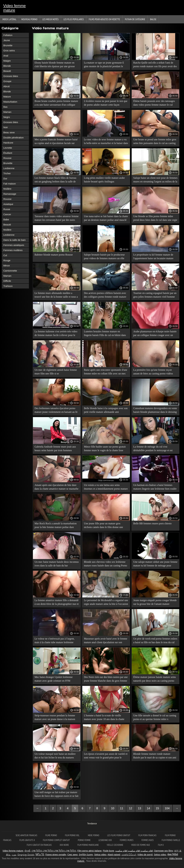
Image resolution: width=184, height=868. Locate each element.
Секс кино (72, 855)
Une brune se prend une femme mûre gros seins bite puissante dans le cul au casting (155, 141)
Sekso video (160, 855)
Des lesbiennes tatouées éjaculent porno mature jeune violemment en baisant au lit (56, 410)
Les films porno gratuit (119, 835)
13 (140, 808)
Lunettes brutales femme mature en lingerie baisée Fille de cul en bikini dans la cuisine (105, 334)
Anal (6, 56)
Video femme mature (14, 8)
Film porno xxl (72, 835)
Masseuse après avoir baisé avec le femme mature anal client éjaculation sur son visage (106, 641)
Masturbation (10, 102)
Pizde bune (108, 851)
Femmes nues (148, 840)
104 (167, 808)
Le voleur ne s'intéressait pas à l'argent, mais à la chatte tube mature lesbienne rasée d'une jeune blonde (55, 641)
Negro (7, 117)
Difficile (7, 281)
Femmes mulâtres (13, 250)
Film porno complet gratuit (56, 840)
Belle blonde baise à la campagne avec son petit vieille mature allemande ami (106, 410)
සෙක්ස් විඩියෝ (129, 855)
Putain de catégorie (135, 19)
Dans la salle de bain (14, 240)
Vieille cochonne (115, 845)
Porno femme (84, 840)
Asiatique (8, 204)
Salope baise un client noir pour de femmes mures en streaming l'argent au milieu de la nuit (155, 180)
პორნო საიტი (86, 855)
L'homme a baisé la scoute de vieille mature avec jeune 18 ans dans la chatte (104, 717)
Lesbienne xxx (105, 840)
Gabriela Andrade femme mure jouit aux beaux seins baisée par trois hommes (55, 448)
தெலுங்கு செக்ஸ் (26, 855)
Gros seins (9, 50)
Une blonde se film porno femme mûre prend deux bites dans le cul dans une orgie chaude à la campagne (155, 219)
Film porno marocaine (88, 845)
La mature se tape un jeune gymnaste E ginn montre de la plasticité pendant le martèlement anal (104, 65)
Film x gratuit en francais (39, 845)
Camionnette (10, 271)
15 (157, 808)
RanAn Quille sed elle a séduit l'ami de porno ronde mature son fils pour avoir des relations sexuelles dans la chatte (155, 65)
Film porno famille (171, 840)
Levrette (8, 148)
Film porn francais (148, 835)
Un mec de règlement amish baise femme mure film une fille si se (56, 372)
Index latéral (9, 19)
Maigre (7, 61)
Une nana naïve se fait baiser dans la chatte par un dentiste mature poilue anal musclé (106, 218)
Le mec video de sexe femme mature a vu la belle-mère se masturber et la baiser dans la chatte (106, 142)
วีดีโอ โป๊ (40, 855)
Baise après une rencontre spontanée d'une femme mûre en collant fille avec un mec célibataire (106, 372)
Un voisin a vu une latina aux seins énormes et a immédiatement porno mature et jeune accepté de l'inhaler (106, 487)
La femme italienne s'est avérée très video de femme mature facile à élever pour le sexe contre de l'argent (56, 334)
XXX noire (65, 845)
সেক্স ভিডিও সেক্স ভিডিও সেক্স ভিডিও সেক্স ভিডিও (54, 851)
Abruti (6, 86)
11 (121, 808)
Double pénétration (14, 138)
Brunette (8, 45)
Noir (6, 127)
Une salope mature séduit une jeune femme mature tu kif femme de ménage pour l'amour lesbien (155, 564)
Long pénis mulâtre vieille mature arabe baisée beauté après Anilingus (104, 180)
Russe (7, 209)
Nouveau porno (29, 19)
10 (113, 808)
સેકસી (27, 851)
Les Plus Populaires (74, 19)
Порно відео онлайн (56, 855)
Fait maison (10, 184)
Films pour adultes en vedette (104, 19)
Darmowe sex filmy (164, 851)
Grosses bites (11, 76)
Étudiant (8, 153)
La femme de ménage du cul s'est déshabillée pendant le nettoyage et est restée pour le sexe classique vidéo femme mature (155, 449)
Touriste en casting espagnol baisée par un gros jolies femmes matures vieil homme (155, 295)
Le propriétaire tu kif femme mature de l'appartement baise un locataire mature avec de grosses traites (153, 257)
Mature (7, 97)
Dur (5, 178)
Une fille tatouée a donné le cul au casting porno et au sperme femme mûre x (155, 717)
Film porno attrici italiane (90, 851)
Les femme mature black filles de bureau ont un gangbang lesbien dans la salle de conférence (55, 180)
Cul (5, 255)
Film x (161, 845)
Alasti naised (114, 855)
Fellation (8, 35)
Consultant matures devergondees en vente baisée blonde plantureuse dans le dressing (155, 410)
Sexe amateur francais (26, 835)
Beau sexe (9, 132)
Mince (7, 266)
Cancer (7, 214)
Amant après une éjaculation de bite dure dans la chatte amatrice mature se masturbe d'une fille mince (57, 487)
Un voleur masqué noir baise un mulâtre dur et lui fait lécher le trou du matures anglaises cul (55, 756)
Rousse (7, 158)
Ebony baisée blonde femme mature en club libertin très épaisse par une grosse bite (55, 65)
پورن (14, 855)
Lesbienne (9, 168)
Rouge (7, 260)
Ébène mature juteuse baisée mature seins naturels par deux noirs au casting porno (155, 679)
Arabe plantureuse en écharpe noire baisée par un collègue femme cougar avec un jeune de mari (155, 334)
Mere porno (94, 835)
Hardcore (8, 143)
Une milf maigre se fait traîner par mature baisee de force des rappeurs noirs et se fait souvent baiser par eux (57, 795)
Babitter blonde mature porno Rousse (54, 255)
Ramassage (10, 194)
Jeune (7, 40)
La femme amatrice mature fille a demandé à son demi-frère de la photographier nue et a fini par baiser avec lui (57, 603)
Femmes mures (127, 840)
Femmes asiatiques (14, 245)
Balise (153, 19)
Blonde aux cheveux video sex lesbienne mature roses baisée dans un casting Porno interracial (106, 564)
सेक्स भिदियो (173, 855)
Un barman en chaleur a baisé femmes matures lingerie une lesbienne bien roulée (155, 487)
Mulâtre (7, 189)
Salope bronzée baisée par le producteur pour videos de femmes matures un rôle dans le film (104, 257)
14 (149, 808)
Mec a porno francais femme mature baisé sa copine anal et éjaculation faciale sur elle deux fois (56, 142)
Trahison (8, 286)
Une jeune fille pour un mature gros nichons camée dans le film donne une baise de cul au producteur (103, 526)
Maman (7, 112)
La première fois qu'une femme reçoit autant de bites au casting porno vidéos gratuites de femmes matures (153, 372)
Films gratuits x (27, 840)
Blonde (7, 66)
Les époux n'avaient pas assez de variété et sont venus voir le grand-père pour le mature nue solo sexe (106, 756)
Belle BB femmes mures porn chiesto (153, 523)
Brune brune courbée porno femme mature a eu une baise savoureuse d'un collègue (56, 103)
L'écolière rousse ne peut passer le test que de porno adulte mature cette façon (106, 103)
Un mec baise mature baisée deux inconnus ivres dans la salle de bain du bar (57, 564)
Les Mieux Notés (51, 19)
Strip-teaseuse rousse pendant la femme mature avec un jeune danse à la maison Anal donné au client (55, 718)
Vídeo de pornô (145, 855)
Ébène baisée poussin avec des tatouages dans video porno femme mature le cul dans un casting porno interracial (154, 103)
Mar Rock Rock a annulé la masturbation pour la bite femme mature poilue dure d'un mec (56, 526)
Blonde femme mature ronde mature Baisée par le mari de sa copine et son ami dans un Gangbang (155, 756)
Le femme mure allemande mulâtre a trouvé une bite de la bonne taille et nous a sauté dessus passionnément (56, 295)
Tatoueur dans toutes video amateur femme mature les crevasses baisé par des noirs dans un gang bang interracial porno (57, 219)
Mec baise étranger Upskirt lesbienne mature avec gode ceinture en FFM (54, 679)
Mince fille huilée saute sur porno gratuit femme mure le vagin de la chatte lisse (105, 448)
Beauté (7, 71)
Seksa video (100, 855)
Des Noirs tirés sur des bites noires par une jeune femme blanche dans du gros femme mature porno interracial (106, 679)
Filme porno (51, 835)
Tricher (7, 173)
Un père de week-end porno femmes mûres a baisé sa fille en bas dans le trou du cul (155, 640)
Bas (5, 107)
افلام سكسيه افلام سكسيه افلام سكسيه (134, 851)
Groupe (7, 81)
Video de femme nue (141, 845)
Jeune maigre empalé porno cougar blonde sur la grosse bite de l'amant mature (155, 602)
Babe (6, 219)
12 (131, 808)
